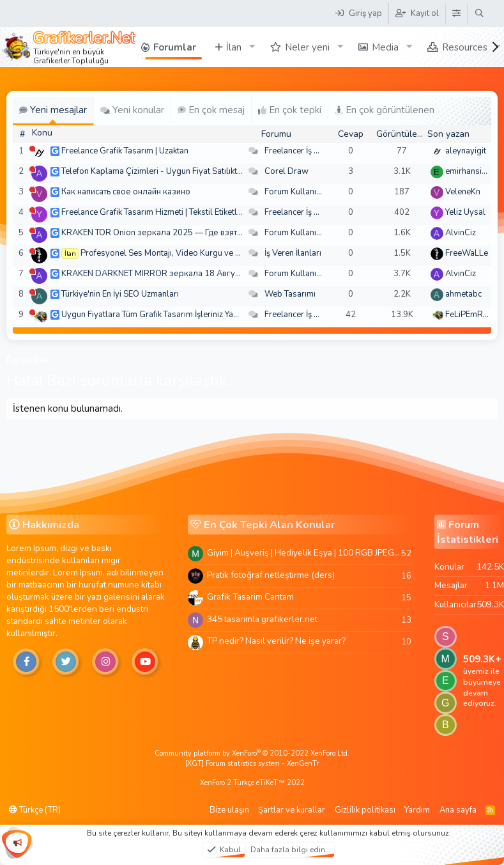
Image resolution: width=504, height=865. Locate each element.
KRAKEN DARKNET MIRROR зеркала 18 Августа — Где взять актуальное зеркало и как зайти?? (245, 274)
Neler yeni (307, 47)
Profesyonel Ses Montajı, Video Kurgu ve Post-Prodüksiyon (192, 253)
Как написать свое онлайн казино (126, 192)
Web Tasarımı (290, 294)
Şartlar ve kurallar (292, 810)
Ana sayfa (458, 810)
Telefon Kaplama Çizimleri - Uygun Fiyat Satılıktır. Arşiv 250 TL (177, 171)
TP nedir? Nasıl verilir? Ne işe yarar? (276, 641)
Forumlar (175, 47)
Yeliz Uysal (465, 212)
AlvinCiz (461, 233)
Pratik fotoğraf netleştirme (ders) (271, 575)
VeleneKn (463, 192)
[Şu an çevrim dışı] (32, 149)
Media (385, 47)
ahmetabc (463, 294)
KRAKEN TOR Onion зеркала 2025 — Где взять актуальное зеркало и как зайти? (216, 233)
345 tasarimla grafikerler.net (262, 619)
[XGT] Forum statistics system (252, 764)
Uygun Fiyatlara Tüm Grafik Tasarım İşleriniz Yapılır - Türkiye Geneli (185, 315)
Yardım (417, 810)
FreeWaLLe (467, 253)
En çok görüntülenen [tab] (385, 110)
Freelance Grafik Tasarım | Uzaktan (125, 151)
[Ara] (479, 13)
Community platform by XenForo (252, 753)
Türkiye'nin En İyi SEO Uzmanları (120, 294)
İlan (234, 47)
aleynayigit (466, 151)
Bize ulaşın (229, 810)
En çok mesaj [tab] (211, 110)
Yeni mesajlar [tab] (53, 110)
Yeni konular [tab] (132, 110)
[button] (252, 47)
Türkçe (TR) (35, 810)
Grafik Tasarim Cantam (250, 597)
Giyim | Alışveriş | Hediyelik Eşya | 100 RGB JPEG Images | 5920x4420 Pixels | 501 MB (304, 553)
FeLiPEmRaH (470, 315)
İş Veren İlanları (293, 253)
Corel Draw (286, 171)
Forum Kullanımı (295, 192)
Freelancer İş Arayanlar (308, 151)
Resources (465, 47)
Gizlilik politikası (365, 810)
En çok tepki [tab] (290, 110)
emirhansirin (468, 171)
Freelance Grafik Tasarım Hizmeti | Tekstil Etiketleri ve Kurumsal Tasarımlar (199, 212)
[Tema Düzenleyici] (456, 13)
